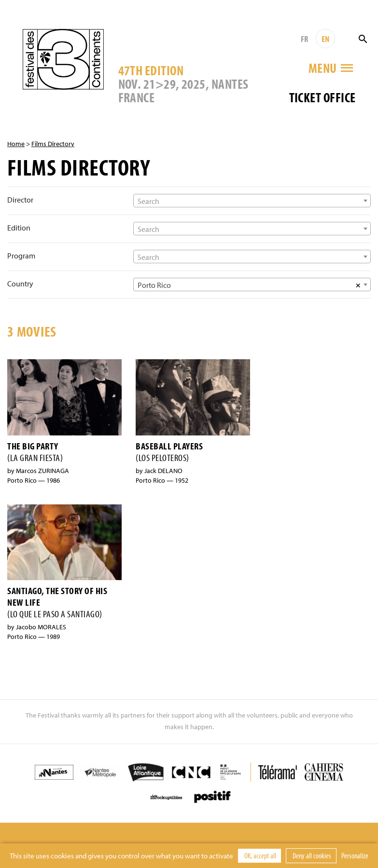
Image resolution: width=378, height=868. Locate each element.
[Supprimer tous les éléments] (358, 285)
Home (16, 144)
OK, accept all (259, 855)
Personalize (355, 855)
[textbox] (252, 201)
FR (304, 39)
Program (21, 256)
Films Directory (53, 144)
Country (20, 284)
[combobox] (252, 201)
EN (325, 39)
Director (20, 200)
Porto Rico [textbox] (154, 285)
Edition (19, 228)
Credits (274, 832)
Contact (239, 832)
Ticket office (322, 97)
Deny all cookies (311, 855)
